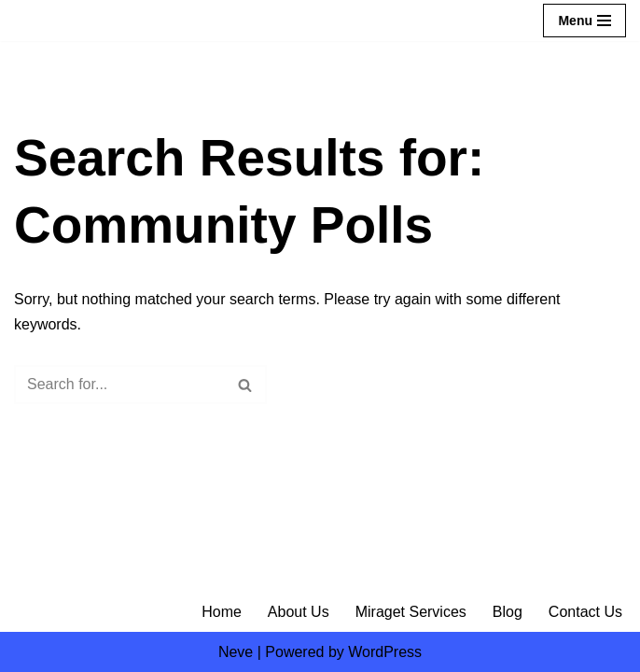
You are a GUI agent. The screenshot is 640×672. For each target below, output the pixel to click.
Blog (508, 612)
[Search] (119, 385)
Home (222, 612)
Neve (236, 652)
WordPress (385, 652)
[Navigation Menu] (584, 21)
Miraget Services (411, 612)
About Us (299, 612)
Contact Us (585, 612)
